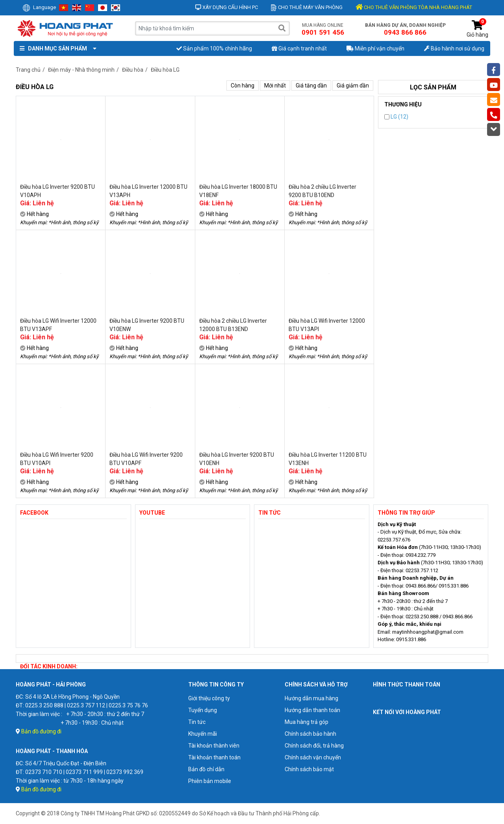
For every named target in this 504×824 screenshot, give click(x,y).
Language (39, 7)
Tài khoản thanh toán (214, 757)
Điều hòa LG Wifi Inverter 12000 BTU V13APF (58, 325)
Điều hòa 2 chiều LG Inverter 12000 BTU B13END (233, 325)
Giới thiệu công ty (209, 698)
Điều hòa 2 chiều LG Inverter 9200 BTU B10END (322, 191)
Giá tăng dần (311, 86)
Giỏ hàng (477, 29)
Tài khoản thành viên (214, 746)
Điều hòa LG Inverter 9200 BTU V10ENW (147, 325)
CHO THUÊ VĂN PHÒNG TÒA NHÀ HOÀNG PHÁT (414, 7)
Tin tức (197, 722)
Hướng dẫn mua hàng (311, 698)
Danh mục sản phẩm (56, 48)
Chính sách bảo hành (310, 734)
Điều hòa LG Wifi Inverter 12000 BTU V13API (327, 325)
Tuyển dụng (203, 710)
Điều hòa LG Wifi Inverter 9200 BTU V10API (57, 459)
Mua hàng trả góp (307, 722)
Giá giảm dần (353, 86)
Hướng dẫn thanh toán (312, 710)
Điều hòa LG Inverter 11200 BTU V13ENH (328, 459)
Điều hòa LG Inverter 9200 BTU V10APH (57, 191)
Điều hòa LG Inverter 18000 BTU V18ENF (238, 191)
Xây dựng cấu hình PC (227, 7)
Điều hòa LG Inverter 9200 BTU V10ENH (237, 459)
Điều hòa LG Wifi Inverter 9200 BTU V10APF (146, 459)
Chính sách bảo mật (309, 769)
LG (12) (396, 117)
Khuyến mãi (203, 734)
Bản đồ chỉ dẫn (206, 769)
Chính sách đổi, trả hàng (314, 746)
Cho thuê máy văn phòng (307, 7)
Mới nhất (275, 86)
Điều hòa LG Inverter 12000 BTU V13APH (148, 191)
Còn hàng (243, 86)
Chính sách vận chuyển (313, 757)
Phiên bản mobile (210, 781)
